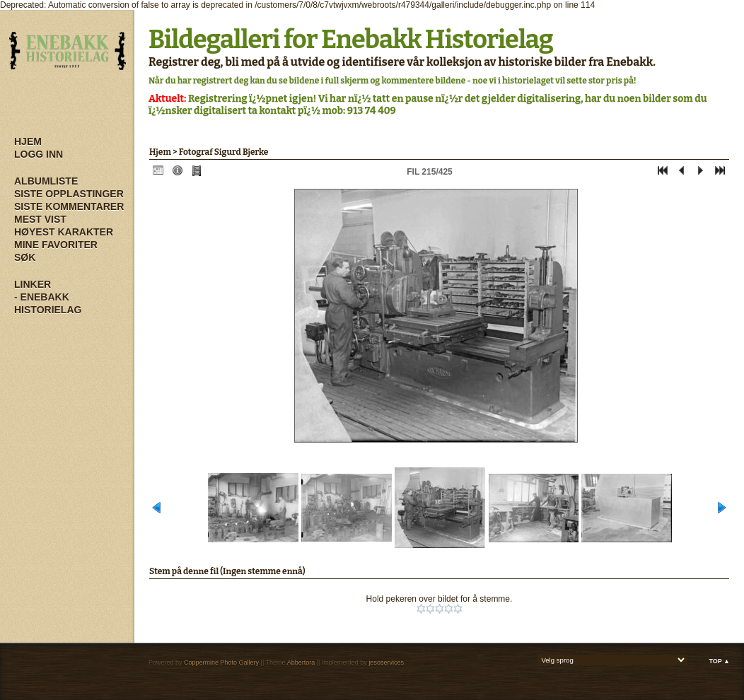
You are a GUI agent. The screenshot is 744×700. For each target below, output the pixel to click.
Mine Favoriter (56, 245)
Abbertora (301, 663)
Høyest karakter (64, 232)
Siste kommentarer (69, 206)
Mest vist (40, 219)
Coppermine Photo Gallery (221, 663)
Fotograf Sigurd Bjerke (224, 152)
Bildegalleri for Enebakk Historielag (351, 40)
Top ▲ (719, 661)
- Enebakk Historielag (48, 303)
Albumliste (46, 181)
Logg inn (39, 154)
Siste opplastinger (69, 194)
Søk (25, 257)
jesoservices (386, 663)
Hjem (28, 141)
